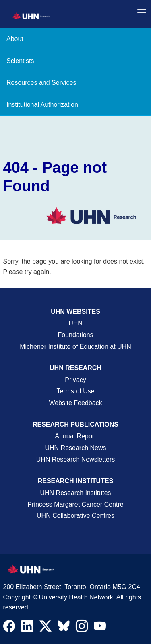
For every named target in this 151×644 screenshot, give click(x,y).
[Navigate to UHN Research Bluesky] (64, 626)
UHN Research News (75, 448)
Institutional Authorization (42, 105)
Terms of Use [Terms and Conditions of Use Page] (75, 391)
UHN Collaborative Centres (75, 516)
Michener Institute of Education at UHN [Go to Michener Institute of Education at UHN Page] (75, 347)
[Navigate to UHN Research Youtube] (100, 628)
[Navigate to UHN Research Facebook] (9, 628)
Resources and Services (41, 83)
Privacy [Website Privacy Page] (75, 380)
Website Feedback (75, 403)
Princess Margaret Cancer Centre (75, 504)
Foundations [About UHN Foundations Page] (75, 335)
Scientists (20, 61)
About (15, 39)
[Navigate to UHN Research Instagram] (82, 628)
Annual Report (75, 436)
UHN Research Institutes (75, 493)
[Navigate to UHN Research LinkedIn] (27, 628)
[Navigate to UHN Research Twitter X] (46, 628)
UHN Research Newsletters (76, 459)
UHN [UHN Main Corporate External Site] (75, 323)
